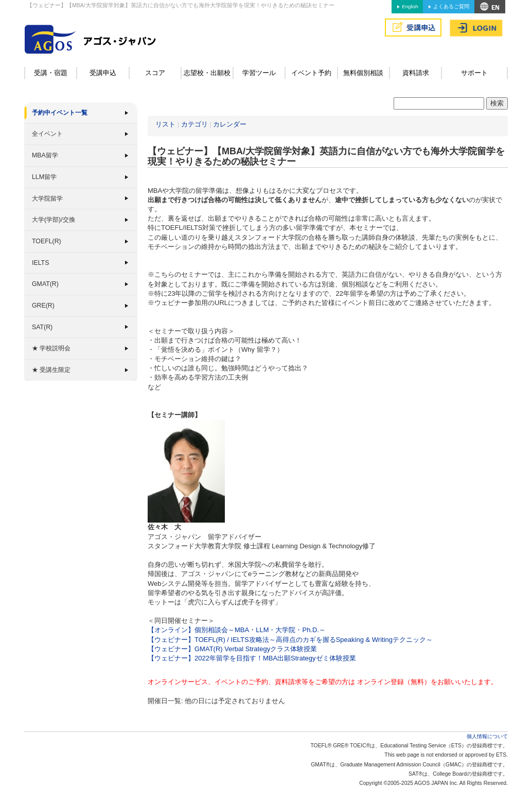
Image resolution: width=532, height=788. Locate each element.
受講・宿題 (51, 73)
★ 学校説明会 (51, 348)
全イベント (47, 134)
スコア (155, 73)
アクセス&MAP (490, 7)
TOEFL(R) (47, 241)
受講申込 (103, 73)
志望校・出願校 (207, 73)
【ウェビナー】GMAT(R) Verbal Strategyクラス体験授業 (232, 649)
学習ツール (259, 73)
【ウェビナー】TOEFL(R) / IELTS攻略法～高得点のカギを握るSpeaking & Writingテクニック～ (290, 640)
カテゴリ (194, 124)
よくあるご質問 (451, 6)
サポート (474, 73)
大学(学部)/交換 (54, 220)
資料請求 (416, 73)
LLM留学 (44, 177)
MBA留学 (45, 155)
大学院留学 (47, 199)
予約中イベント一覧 (60, 113)
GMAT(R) (45, 284)
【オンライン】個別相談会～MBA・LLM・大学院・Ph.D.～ (237, 630)
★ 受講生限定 (51, 370)
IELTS (40, 263)
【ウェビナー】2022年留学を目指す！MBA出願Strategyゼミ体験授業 (252, 658)
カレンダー (230, 124)
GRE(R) (43, 306)
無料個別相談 (363, 73)
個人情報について (487, 736)
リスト (165, 124)
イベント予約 (311, 73)
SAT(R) (42, 327)
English (410, 6)
